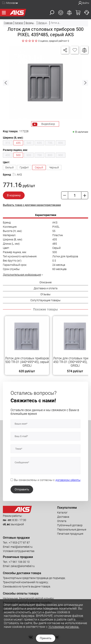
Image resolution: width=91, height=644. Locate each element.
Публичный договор (70, 525)
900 (61, 155)
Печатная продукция (70, 534)
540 (29, 143)
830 (61, 143)
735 (50, 143)
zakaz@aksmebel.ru (23, 566)
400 (8, 155)
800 (50, 155)
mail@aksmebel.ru (22, 547)
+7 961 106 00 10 (19, 562)
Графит (24, 167)
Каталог (62, 513)
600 (29, 155)
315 (8, 143)
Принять (46, 638)
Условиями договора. (64, 627)
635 (39, 143)
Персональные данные (72, 529)
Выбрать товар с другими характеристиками (32, 205)
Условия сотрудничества (19, 551)
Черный (54, 167)
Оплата (62, 521)
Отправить (22, 489)
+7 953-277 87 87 (19, 543)
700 (39, 155)
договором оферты (68, 480)
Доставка (63, 517)
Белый (10, 167)
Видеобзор (48, 124)
